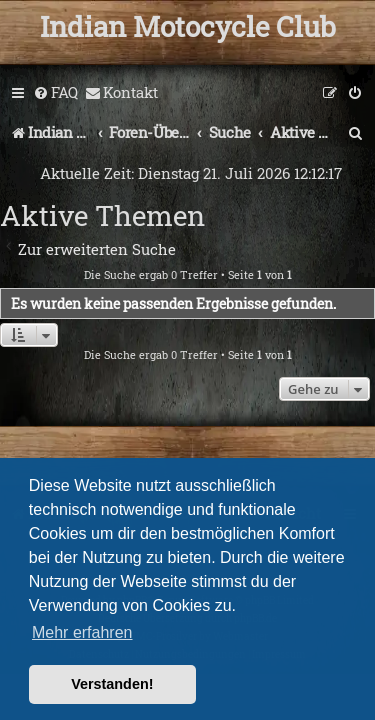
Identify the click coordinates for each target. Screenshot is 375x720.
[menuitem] (55, 93)
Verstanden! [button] (112, 684)
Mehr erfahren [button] (82, 632)
